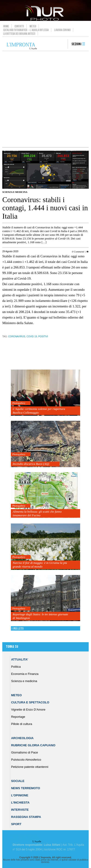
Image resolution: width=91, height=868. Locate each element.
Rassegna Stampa (26, 817)
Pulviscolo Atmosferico (26, 760)
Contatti (19, 26)
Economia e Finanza (25, 674)
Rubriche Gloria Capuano (33, 745)
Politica (16, 667)
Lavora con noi (62, 30)
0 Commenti (78, 252)
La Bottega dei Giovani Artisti (19, 34)
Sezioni (77, 44)
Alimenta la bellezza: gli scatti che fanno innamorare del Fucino (37, 513)
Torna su (12, 647)
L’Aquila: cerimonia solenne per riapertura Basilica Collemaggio (39, 411)
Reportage (18, 717)
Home (6, 26)
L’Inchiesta (20, 803)
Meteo (33, 26)
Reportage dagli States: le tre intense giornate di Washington (40, 616)
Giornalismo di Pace (24, 752)
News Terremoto (26, 788)
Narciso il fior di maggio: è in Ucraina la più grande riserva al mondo (40, 565)
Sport (16, 824)
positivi (43, 337)
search (63, 44)
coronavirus (17, 337)
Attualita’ (20, 659)
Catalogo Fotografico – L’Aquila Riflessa (26, 30)
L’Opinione (20, 795)
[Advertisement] (45, 99)
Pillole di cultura (22, 724)
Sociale (18, 781)
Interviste (20, 810)
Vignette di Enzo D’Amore (28, 710)
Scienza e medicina (15, 192)
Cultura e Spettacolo (30, 702)
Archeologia (22, 738)
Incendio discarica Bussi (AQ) (31, 464)
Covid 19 (32, 337)
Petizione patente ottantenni (30, 767)
